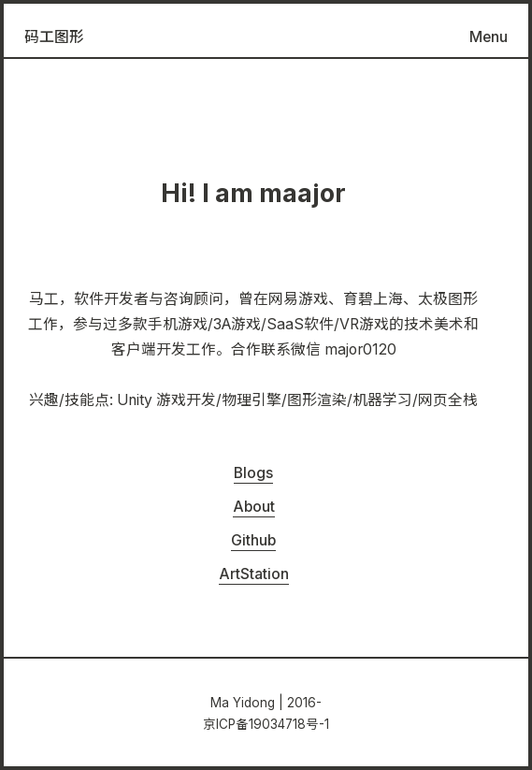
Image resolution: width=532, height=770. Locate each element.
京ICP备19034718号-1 (266, 724)
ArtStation (254, 574)
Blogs (253, 473)
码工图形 (54, 37)
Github (253, 540)
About (254, 507)
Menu (489, 37)
